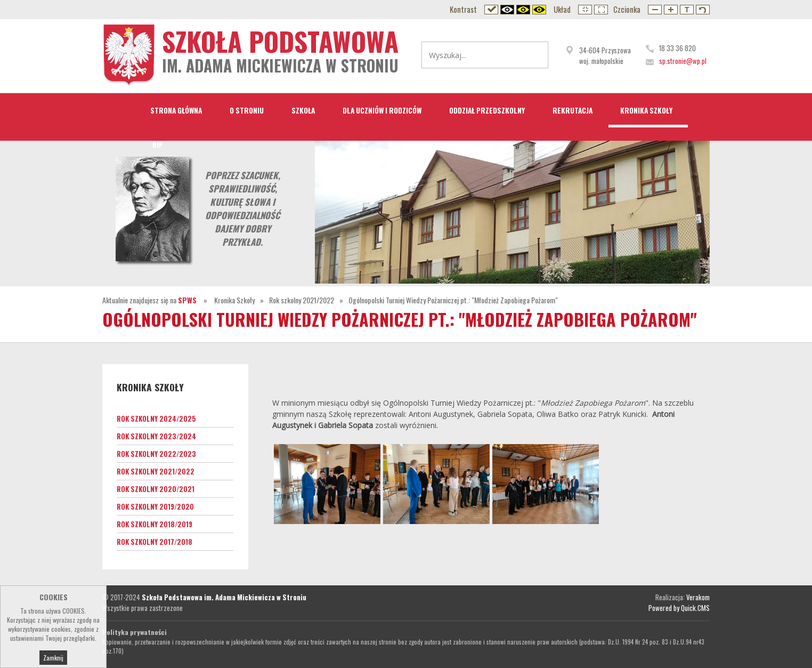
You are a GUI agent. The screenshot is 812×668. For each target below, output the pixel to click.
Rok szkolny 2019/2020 (155, 506)
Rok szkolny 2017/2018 (155, 542)
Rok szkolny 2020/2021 (156, 489)
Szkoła (303, 110)
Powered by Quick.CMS (679, 608)
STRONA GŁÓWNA (176, 110)
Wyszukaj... (533, 55)
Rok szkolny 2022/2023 (156, 454)
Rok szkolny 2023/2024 (156, 436)
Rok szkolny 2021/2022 (302, 300)
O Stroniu (247, 110)
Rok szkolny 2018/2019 (155, 524)
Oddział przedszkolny (487, 110)
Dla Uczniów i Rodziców (382, 110)
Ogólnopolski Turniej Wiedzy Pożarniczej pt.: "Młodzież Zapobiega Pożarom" (453, 300)
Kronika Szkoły (646, 110)
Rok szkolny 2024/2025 (156, 418)
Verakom (698, 597)
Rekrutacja (573, 110)
